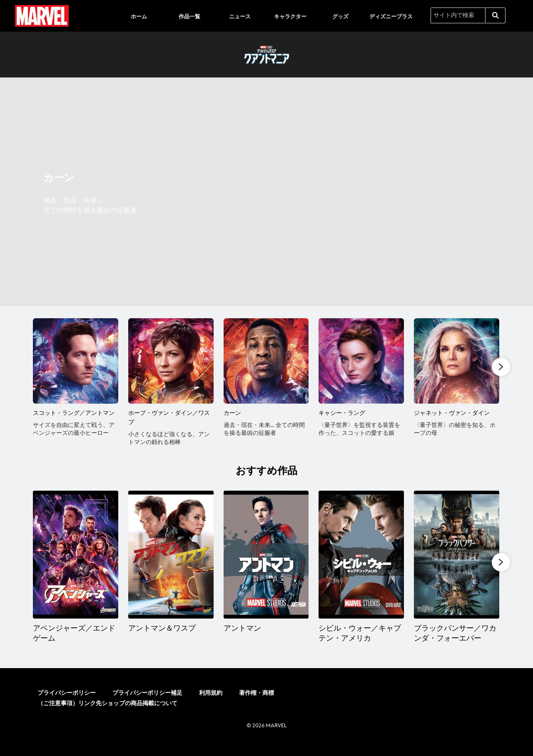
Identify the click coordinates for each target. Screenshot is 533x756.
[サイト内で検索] (458, 15)
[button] (501, 367)
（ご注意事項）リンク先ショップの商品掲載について (107, 711)
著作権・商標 (257, 701)
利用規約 (211, 701)
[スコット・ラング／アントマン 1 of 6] (76, 361)
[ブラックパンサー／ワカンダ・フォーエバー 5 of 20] (457, 563)
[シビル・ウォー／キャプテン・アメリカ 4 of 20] (361, 563)
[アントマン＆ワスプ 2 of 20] (171, 563)
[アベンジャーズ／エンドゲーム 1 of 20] (76, 563)
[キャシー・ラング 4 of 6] (361, 361)
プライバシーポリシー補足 (147, 701)
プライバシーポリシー (67, 701)
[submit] (496, 15)
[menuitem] (139, 16)
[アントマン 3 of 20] (266, 563)
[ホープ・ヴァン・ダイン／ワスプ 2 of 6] (171, 361)
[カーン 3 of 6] (266, 361)
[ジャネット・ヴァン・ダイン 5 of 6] (457, 361)
